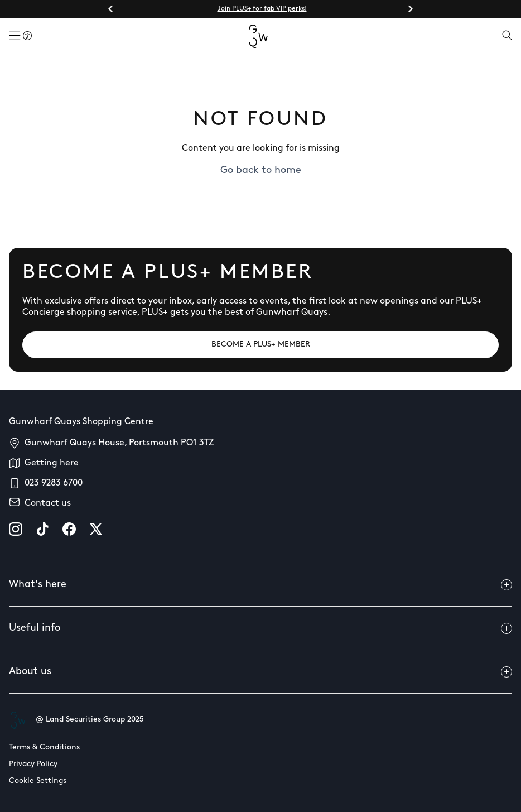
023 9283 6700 (54, 483)
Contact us (48, 503)
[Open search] (507, 36)
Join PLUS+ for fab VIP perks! (262, 9)
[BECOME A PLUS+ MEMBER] (260, 345)
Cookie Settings (38, 781)
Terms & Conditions (44, 748)
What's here (260, 585)
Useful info (260, 628)
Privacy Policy (33, 764)
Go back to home (261, 170)
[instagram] (16, 529)
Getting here (52, 463)
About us (260, 672)
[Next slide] (410, 9)
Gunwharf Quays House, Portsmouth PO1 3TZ (119, 443)
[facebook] (69, 529)
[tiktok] (42, 529)
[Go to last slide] (111, 9)
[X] (96, 529)
